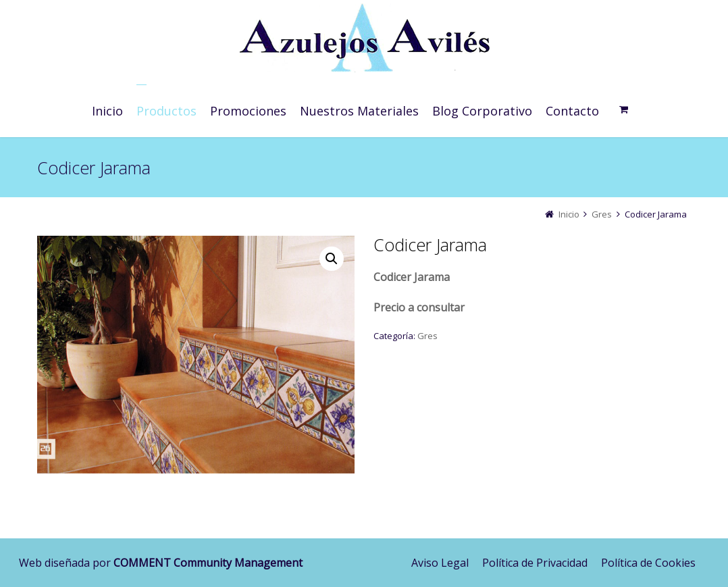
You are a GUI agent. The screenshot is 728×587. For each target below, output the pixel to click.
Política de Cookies (648, 563)
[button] (332, 259)
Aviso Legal (440, 563)
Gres (602, 214)
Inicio (569, 214)
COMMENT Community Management (208, 563)
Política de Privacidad (535, 563)
